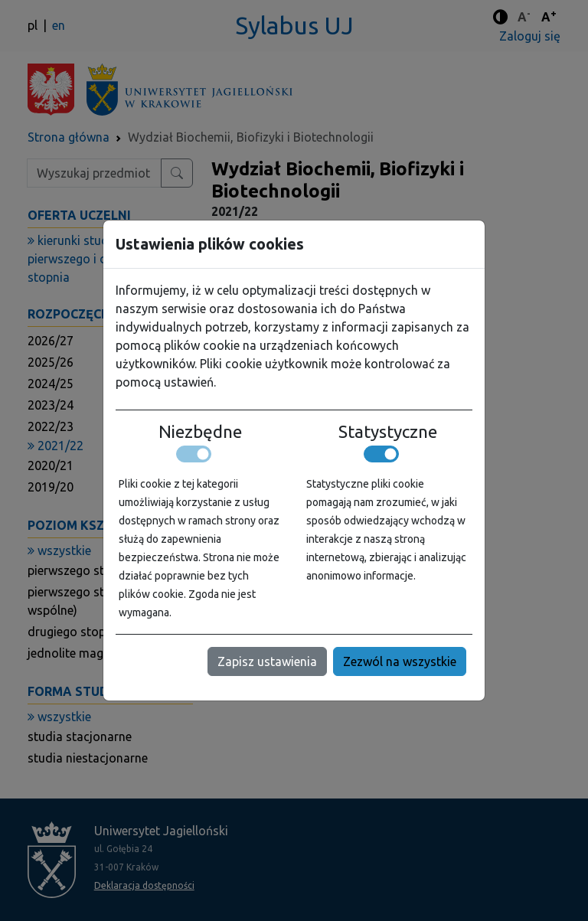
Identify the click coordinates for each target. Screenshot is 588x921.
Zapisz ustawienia (267, 661)
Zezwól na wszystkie (400, 661)
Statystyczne (388, 432)
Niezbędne (200, 432)
